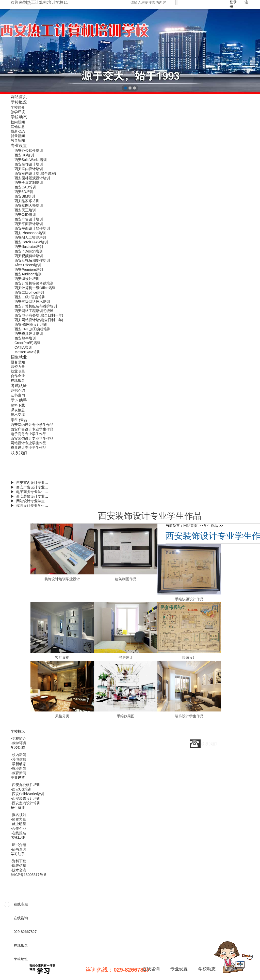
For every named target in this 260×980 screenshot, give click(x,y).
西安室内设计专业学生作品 (32, 425)
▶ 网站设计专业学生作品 (31, 501)
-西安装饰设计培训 (26, 798)
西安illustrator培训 (29, 247)
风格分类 (62, 716)
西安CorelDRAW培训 (31, 242)
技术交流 (18, 414)
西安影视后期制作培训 (32, 260)
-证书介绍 (18, 845)
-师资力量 (18, 819)
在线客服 (21, 904)
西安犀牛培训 (25, 338)
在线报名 (18, 380)
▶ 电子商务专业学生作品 (31, 492)
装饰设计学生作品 (189, 716)
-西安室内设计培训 (26, 803)
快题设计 (189, 658)
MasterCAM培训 (27, 352)
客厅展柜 (62, 658)
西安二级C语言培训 (30, 297)
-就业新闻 (18, 768)
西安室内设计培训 (29, 169)
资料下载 (18, 405)
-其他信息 (18, 759)
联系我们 (19, 453)
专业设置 (19, 145)
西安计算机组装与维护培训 (36, 306)
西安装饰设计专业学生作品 (32, 438)
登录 (233, 2)
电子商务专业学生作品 (28, 434)
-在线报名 (18, 833)
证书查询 (18, 395)
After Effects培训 (28, 265)
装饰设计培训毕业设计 (62, 579)
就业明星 (18, 371)
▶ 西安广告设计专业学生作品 (35, 487)
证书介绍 (18, 391)
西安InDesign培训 (29, 251)
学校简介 (18, 107)
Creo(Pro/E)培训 (28, 343)
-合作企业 (18, 828)
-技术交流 (18, 870)
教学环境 (18, 112)
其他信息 (18, 127)
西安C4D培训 (25, 215)
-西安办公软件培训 (26, 785)
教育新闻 (18, 140)
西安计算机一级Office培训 (35, 288)
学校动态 (19, 117)
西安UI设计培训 (27, 279)
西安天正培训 (25, 210)
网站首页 (19, 97)
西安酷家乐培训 (27, 201)
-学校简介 (18, 738)
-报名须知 (18, 815)
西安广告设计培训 (29, 219)
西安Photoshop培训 (30, 233)
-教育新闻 (18, 773)
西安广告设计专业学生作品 (32, 429)
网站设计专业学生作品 (28, 443)
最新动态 (18, 131)
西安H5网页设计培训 (31, 324)
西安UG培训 (24, 155)
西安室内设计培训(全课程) (35, 173)
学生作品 (19, 420)
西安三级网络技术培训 (32, 302)
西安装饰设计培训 (29, 164)
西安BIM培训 (25, 196)
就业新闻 (18, 136)
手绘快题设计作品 (189, 599)
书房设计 (126, 658)
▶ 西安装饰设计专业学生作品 (35, 496)
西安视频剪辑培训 (29, 256)
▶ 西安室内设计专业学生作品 (35, 483)
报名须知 (18, 362)
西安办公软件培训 (29, 151)
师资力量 (18, 367)
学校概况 (19, 102)
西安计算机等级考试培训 (34, 283)
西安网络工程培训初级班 (34, 311)
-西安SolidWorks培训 (27, 794)
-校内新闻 (18, 755)
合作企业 (18, 376)
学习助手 (19, 400)
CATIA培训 (23, 347)
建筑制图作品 (126, 579)
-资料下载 (18, 861)
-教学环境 (18, 743)
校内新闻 (18, 122)
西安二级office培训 (29, 292)
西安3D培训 (24, 192)
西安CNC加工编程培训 (32, 329)
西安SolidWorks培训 (31, 160)
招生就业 (19, 357)
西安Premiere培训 (29, 270)
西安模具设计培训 (29, 334)
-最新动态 (18, 764)
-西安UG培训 (21, 789)
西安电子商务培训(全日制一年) (39, 315)
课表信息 (18, 410)
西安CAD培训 (25, 187)
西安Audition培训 (28, 274)
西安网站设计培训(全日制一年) (39, 320)
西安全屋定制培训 (29, 183)
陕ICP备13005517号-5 (28, 875)
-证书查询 (18, 849)
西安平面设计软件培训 (32, 228)
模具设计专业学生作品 (28, 448)
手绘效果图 (126, 716)
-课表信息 (18, 866)
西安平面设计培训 (29, 224)
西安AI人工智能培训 (30, 237)
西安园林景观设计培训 (32, 178)
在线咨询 (151, 969)
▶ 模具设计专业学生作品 (31, 506)
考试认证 (19, 385)
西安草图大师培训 (29, 205)
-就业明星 (18, 824)
